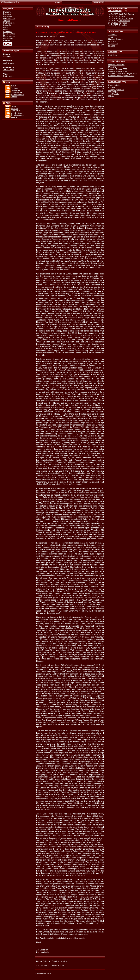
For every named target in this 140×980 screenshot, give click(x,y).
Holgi (38, 942)
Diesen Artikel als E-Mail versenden (52, 961)
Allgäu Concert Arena (45, 36)
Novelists (122, 16)
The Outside (114, 94)
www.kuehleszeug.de (76, 938)
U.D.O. (111, 96)
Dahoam (7, 12)
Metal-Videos (114, 82)
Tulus (111, 37)
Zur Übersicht (42, 950)
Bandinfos (8, 32)
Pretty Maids (9, 76)
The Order (113, 35)
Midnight (112, 67)
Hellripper (123, 23)
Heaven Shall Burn (116, 65)
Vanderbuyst (9, 56)
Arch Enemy (8, 63)
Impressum (8, 38)
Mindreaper (113, 92)
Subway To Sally (126, 18)
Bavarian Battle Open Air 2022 (121, 76)
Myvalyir (112, 46)
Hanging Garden (115, 39)
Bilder (6, 27)
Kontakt (7, 40)
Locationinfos (9, 34)
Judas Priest (9, 70)
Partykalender (9, 23)
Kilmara (112, 87)
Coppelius (123, 25)
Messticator (113, 44)
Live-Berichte (114, 61)
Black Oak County (126, 14)
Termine (7, 21)
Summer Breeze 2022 (118, 71)
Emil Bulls (112, 55)
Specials (7, 25)
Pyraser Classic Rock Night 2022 (122, 73)
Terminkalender (18, 95)
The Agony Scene (116, 90)
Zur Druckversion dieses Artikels (50, 965)
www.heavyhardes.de (44, 973)
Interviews (113, 52)
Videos (14, 97)
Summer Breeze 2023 (118, 69)
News (13, 86)
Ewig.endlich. (114, 85)
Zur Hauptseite (43, 952)
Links (5, 29)
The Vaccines (124, 21)
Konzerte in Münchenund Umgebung (118, 10)
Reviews (112, 31)
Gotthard (112, 41)
